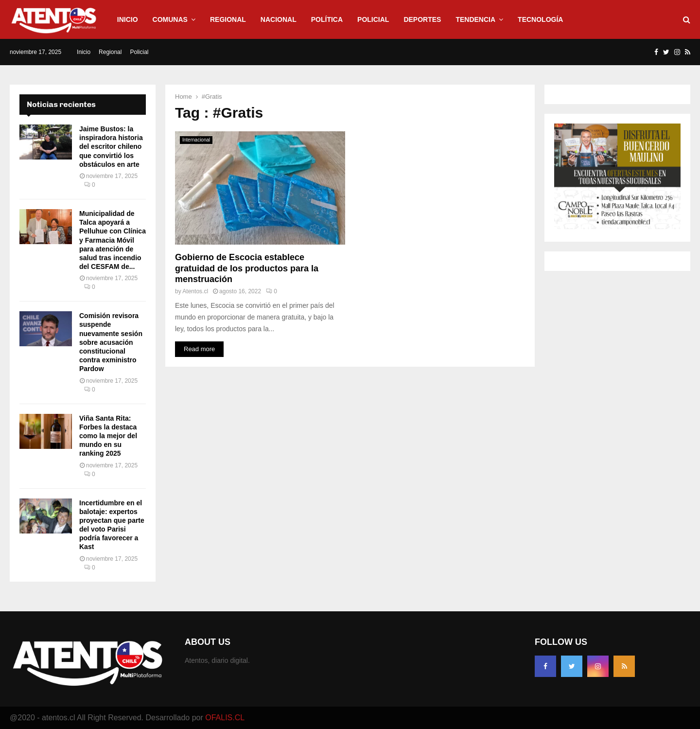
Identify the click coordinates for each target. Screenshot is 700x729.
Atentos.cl (195, 291)
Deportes (422, 19)
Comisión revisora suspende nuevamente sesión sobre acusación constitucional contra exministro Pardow (111, 342)
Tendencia (475, 19)
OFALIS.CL (225, 718)
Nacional (279, 19)
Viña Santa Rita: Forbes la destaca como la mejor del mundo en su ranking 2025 (108, 436)
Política (327, 19)
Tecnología (540, 19)
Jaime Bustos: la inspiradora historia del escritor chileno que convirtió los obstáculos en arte (111, 147)
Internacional (196, 140)
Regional (228, 19)
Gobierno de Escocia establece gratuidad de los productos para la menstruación (247, 268)
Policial (373, 19)
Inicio (128, 19)
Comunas (170, 19)
